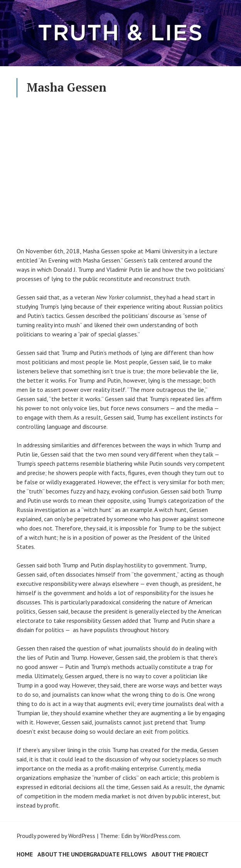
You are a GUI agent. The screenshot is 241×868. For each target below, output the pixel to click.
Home (25, 854)
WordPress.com (160, 836)
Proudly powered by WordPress (56, 836)
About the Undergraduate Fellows (92, 854)
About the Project (180, 854)
